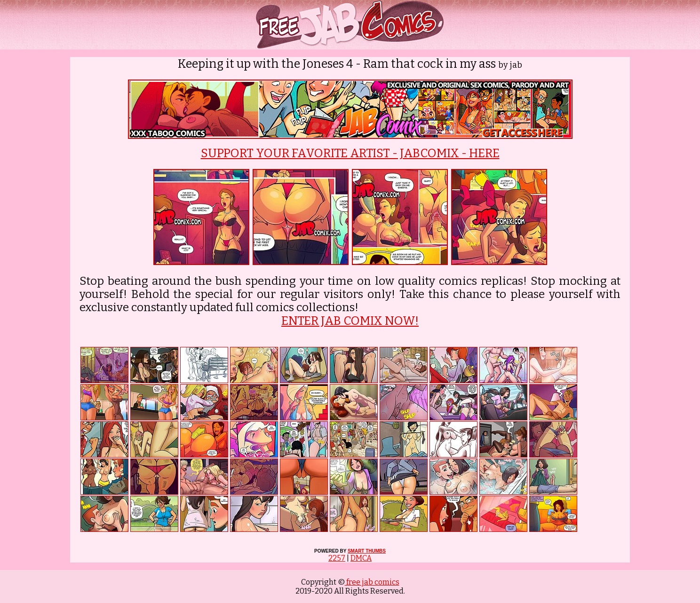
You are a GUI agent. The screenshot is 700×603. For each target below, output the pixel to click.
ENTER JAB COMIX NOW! (350, 321)
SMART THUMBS (367, 551)
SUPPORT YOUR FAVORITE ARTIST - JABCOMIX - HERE (350, 153)
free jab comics (372, 582)
